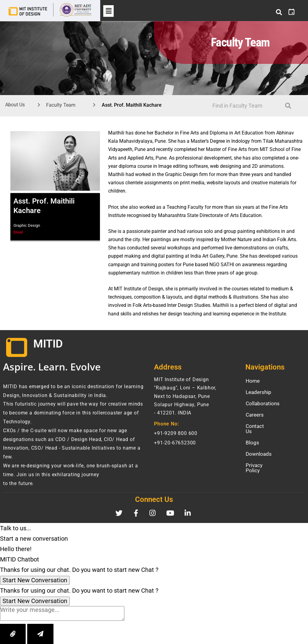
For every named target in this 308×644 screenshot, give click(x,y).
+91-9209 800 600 (176, 433)
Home (253, 381)
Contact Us (258, 426)
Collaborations (263, 403)
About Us (15, 105)
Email (18, 232)
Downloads (259, 449)
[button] (108, 11)
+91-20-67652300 (175, 443)
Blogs (252, 437)
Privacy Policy (262, 460)
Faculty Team (61, 105)
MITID (48, 344)
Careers (255, 415)
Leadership (258, 392)
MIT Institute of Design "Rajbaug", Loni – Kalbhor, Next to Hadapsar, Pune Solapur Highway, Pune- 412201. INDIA (185, 396)
